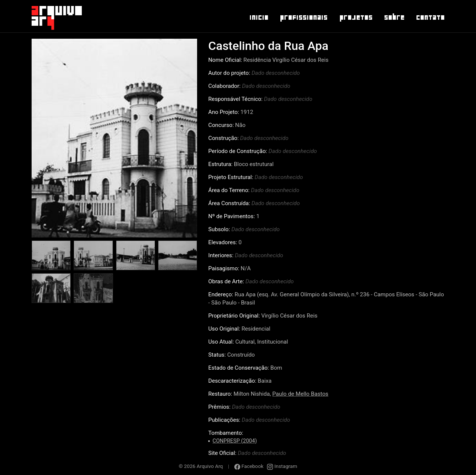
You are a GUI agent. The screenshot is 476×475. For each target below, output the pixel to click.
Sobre (394, 17)
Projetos (356, 17)
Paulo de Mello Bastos (300, 394)
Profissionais (303, 17)
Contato (430, 17)
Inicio (259, 17)
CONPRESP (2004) (235, 441)
